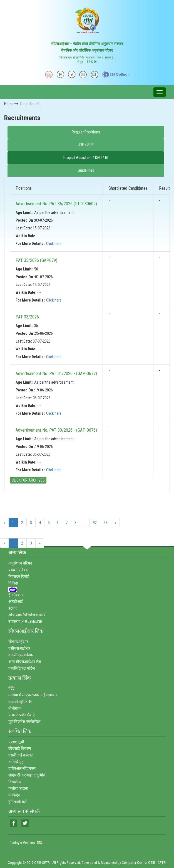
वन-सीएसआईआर (21, 655)
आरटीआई (16, 601)
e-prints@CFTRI (20, 702)
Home (11, 104)
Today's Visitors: (26, 843)
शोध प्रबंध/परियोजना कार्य (27, 615)
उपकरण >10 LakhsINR (25, 621)
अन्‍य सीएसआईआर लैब (25, 662)
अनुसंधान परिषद (20, 563)
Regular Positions (86, 132)
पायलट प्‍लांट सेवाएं (22, 715)
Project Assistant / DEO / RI (86, 158)
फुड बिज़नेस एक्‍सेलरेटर (24, 722)
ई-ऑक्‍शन (16, 595)
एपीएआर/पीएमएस (22, 768)
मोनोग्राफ (15, 708)
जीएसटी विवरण (20, 748)
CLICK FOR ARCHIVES (28, 480)
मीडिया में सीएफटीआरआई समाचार (33, 695)
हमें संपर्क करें (18, 802)
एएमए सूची (16, 742)
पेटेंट (11, 688)
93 (106, 523)
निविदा (13, 583)
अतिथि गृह (16, 762)
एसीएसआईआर (19, 648)
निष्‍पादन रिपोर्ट (19, 576)
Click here (54, 244)
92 (95, 523)
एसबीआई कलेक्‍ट (21, 755)
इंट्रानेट (13, 608)
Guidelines (86, 170)
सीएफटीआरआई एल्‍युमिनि (27, 775)
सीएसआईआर (18, 642)
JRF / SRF (86, 145)
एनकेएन (14, 795)
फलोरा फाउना (18, 788)
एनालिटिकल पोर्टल (22, 668)
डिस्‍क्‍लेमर (15, 782)
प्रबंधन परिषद (18, 570)
